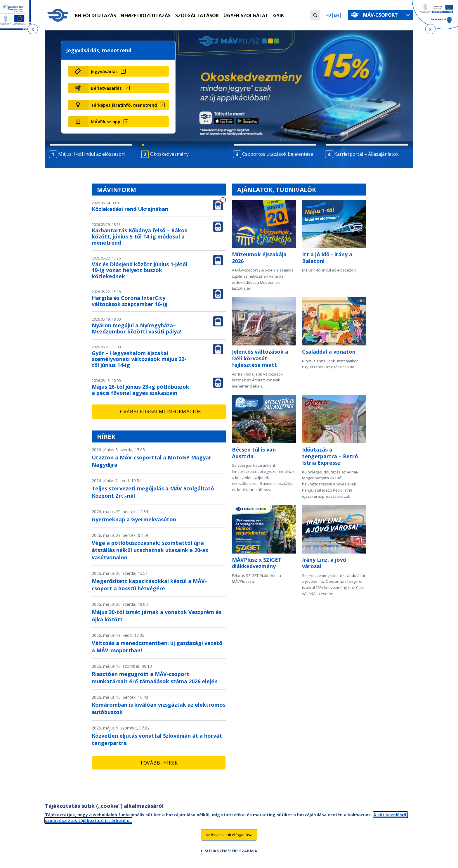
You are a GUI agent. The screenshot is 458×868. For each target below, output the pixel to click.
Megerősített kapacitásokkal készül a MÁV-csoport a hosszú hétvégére (149, 585)
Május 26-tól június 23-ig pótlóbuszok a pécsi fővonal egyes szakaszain (140, 390)
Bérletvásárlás (106, 88)
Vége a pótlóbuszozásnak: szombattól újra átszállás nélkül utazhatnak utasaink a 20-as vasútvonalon (150, 550)
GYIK (279, 15)
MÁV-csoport (382, 15)
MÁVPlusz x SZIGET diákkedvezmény (257, 563)
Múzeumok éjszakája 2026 (259, 258)
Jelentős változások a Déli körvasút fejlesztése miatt (260, 358)
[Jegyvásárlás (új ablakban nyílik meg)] (129, 71)
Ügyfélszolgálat (246, 15)
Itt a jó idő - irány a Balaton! (327, 258)
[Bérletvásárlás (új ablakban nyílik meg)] (129, 88)
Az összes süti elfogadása (229, 835)
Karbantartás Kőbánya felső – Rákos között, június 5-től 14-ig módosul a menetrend (139, 236)
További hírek (159, 763)
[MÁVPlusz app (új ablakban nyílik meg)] (129, 122)
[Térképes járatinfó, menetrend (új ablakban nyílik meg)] (129, 105)
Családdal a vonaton (329, 352)
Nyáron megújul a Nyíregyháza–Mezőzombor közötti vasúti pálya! (137, 328)
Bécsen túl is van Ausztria (254, 453)
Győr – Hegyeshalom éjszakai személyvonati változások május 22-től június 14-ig (139, 359)
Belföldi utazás (95, 15)
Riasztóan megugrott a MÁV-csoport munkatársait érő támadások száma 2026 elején (155, 678)
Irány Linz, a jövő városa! (324, 563)
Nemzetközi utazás (146, 15)
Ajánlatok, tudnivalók (277, 190)
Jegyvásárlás (104, 71)
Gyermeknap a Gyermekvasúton (134, 519)
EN (336, 15)
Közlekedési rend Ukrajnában (130, 209)
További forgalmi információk (159, 411)
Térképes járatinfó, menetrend (124, 105)
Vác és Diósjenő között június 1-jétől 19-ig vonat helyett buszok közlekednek (139, 270)
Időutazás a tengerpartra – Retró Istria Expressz (330, 456)
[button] (315, 15)
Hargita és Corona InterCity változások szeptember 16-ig (130, 301)
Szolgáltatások (197, 15)
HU (328, 15)
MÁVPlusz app (106, 122)
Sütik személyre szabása (231, 851)
